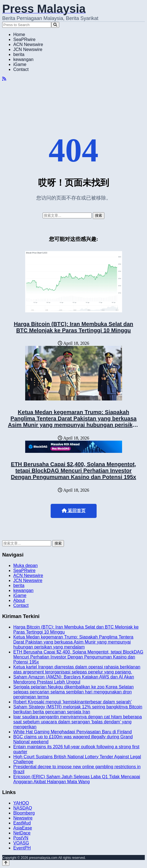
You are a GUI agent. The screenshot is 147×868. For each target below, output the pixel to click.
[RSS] (4, 79)
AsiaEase (23, 828)
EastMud (22, 823)
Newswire (23, 818)
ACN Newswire (28, 44)
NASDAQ (23, 808)
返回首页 (74, 511)
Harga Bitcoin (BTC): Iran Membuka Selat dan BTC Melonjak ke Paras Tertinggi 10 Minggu (73, 327)
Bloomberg (24, 813)
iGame (20, 64)
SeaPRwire (24, 39)
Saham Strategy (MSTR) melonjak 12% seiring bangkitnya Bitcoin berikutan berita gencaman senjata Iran (78, 709)
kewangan (23, 59)
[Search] (55, 25)
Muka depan (25, 566)
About (19, 600)
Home (19, 35)
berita (19, 54)
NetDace (22, 833)
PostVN (21, 838)
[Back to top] (6, 863)
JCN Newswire (28, 49)
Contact (21, 69)
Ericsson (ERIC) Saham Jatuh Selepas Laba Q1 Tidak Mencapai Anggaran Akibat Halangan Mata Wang (77, 779)
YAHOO (21, 803)
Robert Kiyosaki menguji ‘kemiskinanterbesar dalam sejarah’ (73, 702)
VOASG (21, 843)
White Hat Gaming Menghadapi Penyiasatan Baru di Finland (73, 732)
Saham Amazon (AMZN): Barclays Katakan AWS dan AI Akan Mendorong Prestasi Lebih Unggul (74, 679)
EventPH (22, 848)
